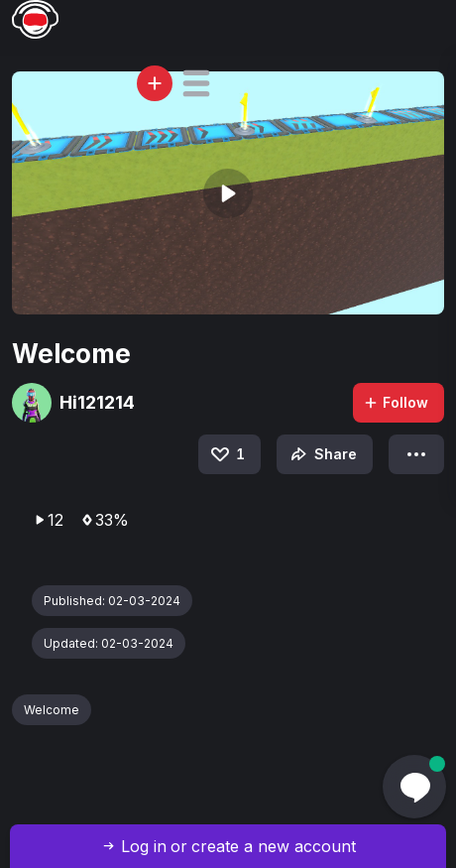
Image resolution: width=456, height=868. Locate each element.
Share (322, 454)
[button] (196, 83)
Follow (396, 402)
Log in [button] (144, 846)
